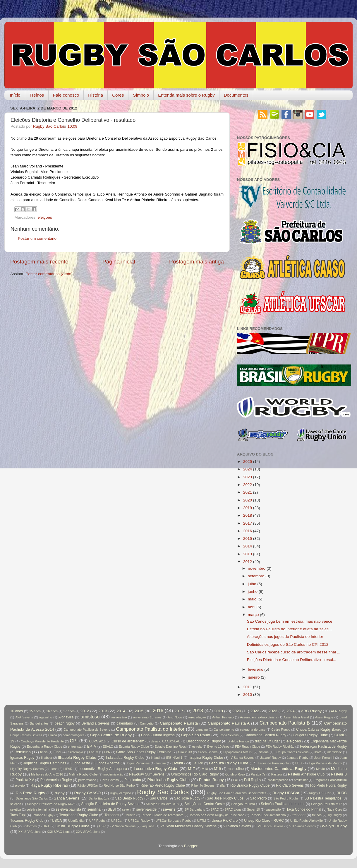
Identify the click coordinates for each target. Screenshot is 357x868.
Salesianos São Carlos (32, 798)
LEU (299, 763)
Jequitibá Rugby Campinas (44, 763)
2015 (248, 539)
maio (252, 599)
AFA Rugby (339, 711)
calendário (125, 723)
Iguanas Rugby (22, 758)
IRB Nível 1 (174, 758)
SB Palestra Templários (323, 798)
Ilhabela (47, 758)
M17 (192, 769)
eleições (45, 217)
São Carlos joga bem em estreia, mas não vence (290, 621)
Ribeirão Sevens (203, 785)
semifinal (95, 809)
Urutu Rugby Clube (73, 826)
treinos (317, 815)
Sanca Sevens (66, 798)
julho (252, 584)
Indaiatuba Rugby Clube (125, 758)
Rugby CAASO (88, 793)
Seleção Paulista (243, 804)
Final (57, 752)
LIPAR (68, 769)
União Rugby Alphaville (307, 821)
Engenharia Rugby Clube (45, 747)
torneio (130, 815)
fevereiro (256, 669)
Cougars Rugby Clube (310, 735)
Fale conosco (66, 95)
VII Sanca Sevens (271, 826)
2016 (248, 531)
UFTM (201, 821)
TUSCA (56, 821)
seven (126, 809)
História (96, 95)
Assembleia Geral (296, 717)
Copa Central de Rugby (111, 735)
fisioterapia (75, 752)
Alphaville (66, 717)
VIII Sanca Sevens (303, 826)
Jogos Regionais (138, 763)
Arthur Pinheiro (223, 717)
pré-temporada (278, 780)
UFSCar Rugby (139, 821)
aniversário (119, 717)
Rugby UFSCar (286, 793)
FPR (107, 752)
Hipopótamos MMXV (238, 752)
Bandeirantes (39, 723)
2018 (248, 515)
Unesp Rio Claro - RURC (264, 821)
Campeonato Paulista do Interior (150, 729)
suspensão (273, 809)
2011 (248, 687)
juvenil (177, 763)
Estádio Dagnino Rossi (170, 747)
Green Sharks (208, 752)
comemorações (74, 735)
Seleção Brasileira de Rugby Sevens (110, 804)
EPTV (92, 747)
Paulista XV (25, 780)
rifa (223, 785)
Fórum (93, 752)
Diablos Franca (238, 741)
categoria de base (253, 730)
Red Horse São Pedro (119, 785)
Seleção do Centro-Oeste (205, 804)
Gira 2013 (185, 752)
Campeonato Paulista (179, 723)
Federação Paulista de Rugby (323, 747)
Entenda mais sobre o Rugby (186, 95)
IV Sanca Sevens (242, 758)
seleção (16, 804)
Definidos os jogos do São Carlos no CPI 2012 (288, 644)
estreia (197, 747)
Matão (320, 769)
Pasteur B (339, 774)
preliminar (301, 780)
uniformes (30, 826)
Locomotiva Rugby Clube (156, 769)
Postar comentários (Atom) (49, 274)
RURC (342, 793)
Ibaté (318, 752)
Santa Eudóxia (99, 798)
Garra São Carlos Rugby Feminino (144, 752)
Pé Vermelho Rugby (56, 780)
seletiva (16, 809)
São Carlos (159, 798)
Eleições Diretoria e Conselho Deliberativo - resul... (292, 660)
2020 (248, 500)
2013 (248, 554)
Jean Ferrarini (324, 758)
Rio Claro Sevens (290, 785)
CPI (74, 741)
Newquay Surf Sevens (147, 774)
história (264, 752)
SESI (112, 809)
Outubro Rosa (235, 774)
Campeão (147, 723)
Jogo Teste (81, 763)
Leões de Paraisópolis (273, 763)
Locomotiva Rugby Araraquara (103, 769)
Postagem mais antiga (196, 262)
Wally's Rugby (334, 826)
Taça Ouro (335, 809)
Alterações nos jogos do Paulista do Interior (285, 637)
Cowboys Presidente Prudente (42, 741)
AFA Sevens (24, 717)
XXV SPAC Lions (88, 832)
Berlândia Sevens (95, 723)
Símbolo (141, 95)
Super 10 (253, 809)
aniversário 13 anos (147, 717)
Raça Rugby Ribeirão (49, 785)
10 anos (17, 711)
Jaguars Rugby (297, 758)
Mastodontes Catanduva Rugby (278, 769)
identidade (335, 752)
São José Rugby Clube (225, 798)
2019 (248, 508)
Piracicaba (133, 780)
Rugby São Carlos (163, 792)
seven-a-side (146, 809)
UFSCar (117, 821)
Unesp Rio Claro (225, 821)
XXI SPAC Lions (30, 832)
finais (44, 752)
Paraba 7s (258, 774)
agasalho (46, 717)
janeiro (254, 677)
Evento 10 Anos (218, 747)
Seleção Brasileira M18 (162, 804)
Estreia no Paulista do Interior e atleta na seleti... (289, 629)
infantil (156, 758)
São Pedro (258, 798)
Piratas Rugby (211, 780)
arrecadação (197, 717)
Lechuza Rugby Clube (229, 763)
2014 (248, 546)
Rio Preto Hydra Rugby (328, 785)
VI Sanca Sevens (237, 826)
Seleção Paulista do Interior (283, 804)
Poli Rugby (253, 780)
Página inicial (119, 262)
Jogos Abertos (108, 763)
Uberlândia (76, 821)
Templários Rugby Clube (79, 815)
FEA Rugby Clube (248, 747)
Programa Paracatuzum (330, 780)
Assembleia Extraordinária (259, 717)
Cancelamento (224, 730)
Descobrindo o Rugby (204, 741)
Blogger (191, 846)
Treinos (37, 95)
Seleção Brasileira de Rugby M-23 (51, 804)
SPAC (215, 809)
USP (102, 826)
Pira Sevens (110, 780)
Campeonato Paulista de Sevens (87, 730)
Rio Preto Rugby (30, 793)
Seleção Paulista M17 (326, 804)
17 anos (69, 711)
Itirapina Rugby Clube (206, 758)
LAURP (198, 763)
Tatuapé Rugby (43, 815)
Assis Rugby (324, 717)
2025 (248, 462)
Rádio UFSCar (87, 785)
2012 (248, 562)
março (253, 615)
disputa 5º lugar (267, 741)
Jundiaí (161, 763)
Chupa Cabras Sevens (26, 735)
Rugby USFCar (320, 793)
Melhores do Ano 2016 (47, 774)
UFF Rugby (97, 821)
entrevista (75, 747)
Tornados (112, 815)
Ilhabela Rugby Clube (77, 757)
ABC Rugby (311, 711)
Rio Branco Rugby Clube (250, 785)
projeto (20, 785)
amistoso (90, 717)
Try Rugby (335, 815)
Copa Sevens (229, 735)
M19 (217, 769)
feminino (23, 752)
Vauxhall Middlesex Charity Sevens (188, 826)
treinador (299, 815)
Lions (54, 769)
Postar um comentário (37, 238)
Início (15, 95)
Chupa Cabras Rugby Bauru (319, 730)
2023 (248, 477)
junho (253, 591)
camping (202, 730)
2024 (248, 469)
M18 (205, 769)
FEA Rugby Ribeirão (280, 747)
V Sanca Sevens (124, 826)
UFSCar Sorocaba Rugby (173, 821)
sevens (169, 809)
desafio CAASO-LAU (166, 741)
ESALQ (108, 747)
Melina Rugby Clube (83, 774)
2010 (248, 695)
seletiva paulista (68, 809)
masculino (236, 769)
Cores (118, 95)
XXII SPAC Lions (59, 832)
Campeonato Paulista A (229, 723)
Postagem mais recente (39, 262)
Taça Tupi (18, 815)
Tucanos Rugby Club (27, 821)
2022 (248, 485)
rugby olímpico (121, 793)
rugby (60, 793)
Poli (236, 780)
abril (252, 607)
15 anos (35, 711)
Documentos (236, 95)
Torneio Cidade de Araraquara (162, 815)
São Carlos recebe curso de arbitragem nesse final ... (294, 652)
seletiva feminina (38, 809)
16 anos (52, 711)
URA (46, 826)
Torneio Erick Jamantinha (268, 815)
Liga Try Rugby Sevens (27, 769)
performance (87, 780)
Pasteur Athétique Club (306, 774)
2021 (248, 492)
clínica (53, 735)
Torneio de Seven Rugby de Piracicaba (217, 815)
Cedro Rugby (281, 730)
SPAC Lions (233, 809)
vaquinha (148, 826)
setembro (256, 576)
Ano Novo (175, 717)
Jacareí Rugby (271, 758)
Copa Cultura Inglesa (158, 735)
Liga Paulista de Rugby (325, 763)
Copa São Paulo (196, 735)
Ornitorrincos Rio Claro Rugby (195, 774)
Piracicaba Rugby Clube (168, 780)
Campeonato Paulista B (285, 723)
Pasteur (277, 774)
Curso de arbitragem (128, 741)
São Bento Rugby (129, 798)
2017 (248, 523)
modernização (113, 774)
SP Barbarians (195, 809)
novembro (257, 568)
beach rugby (65, 723)
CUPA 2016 (97, 741)
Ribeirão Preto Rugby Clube (163, 785)
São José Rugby (187, 798)
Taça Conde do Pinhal (304, 809)
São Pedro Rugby (286, 798)
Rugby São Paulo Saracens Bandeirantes (237, 793)
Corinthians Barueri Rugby (265, 735)
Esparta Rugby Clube (134, 747)
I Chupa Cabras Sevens (291, 752)
